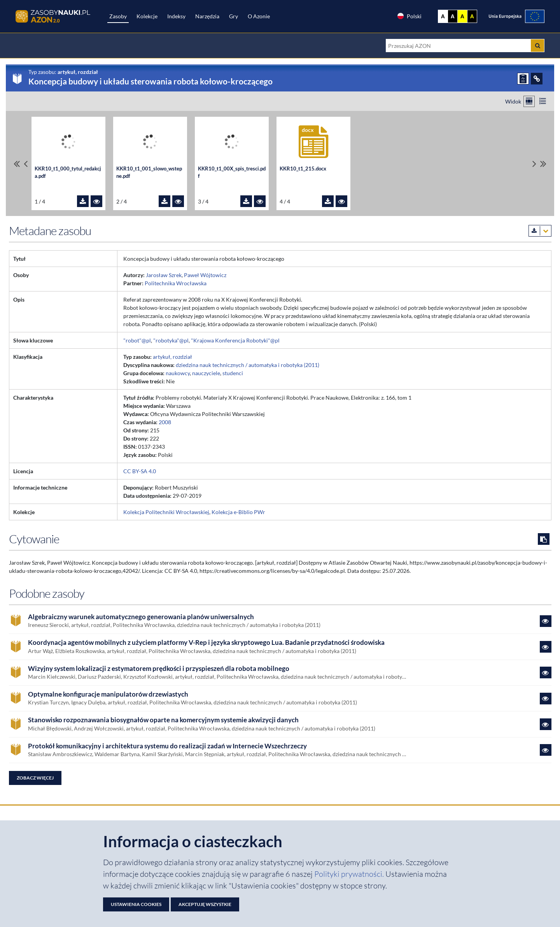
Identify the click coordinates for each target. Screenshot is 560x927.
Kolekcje (147, 16)
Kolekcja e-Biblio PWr (238, 512)
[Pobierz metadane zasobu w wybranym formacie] (540, 231)
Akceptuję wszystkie (205, 904)
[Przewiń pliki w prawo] (534, 164)
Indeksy (176, 16)
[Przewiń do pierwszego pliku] (17, 164)
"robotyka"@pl (171, 340)
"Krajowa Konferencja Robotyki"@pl (235, 340)
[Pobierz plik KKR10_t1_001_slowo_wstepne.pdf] (164, 201)
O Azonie (259, 16)
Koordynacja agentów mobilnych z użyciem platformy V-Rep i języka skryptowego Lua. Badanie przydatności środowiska (206, 643)
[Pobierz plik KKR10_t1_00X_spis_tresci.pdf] (246, 201)
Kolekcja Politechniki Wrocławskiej (166, 512)
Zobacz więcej (35, 778)
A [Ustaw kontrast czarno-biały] (453, 16)
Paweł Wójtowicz (205, 275)
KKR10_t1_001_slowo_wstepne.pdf (149, 172)
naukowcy (178, 373)
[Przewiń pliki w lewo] (26, 164)
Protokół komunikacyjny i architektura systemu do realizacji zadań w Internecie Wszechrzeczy (167, 746)
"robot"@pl (137, 340)
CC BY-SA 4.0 (140, 471)
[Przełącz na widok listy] (543, 101)
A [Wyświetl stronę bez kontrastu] (443, 16)
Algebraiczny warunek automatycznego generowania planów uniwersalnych (141, 617)
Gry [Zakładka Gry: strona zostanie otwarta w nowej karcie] (234, 16)
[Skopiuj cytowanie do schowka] (544, 539)
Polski (409, 16)
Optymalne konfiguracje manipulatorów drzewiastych (108, 694)
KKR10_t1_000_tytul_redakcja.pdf (68, 172)
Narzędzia (207, 16)
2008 (165, 422)
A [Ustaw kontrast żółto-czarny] (462, 16)
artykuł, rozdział (172, 357)
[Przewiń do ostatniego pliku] (543, 164)
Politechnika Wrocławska (176, 283)
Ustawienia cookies (136, 904)
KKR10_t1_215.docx (303, 169)
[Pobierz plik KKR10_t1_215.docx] (328, 201)
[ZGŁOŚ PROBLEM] (523, 79)
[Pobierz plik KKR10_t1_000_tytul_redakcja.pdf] (83, 201)
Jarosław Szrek (164, 275)
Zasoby (118, 16)
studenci (233, 373)
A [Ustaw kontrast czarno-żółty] (472, 16)
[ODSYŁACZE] (537, 79)
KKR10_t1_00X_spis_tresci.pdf (232, 172)
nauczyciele (206, 373)
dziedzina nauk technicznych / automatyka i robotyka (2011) (248, 365)
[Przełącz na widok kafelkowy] (529, 101)
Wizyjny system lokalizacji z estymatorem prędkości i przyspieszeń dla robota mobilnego (159, 669)
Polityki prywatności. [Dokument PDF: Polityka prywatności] (350, 874)
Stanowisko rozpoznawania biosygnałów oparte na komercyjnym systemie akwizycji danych (163, 720)
